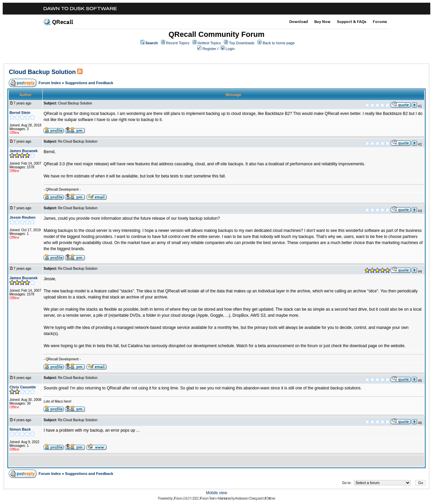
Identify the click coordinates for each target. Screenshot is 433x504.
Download (299, 22)
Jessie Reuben (22, 217)
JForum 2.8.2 (181, 498)
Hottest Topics (209, 43)
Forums (380, 22)
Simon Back (20, 429)
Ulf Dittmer (269, 498)
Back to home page (279, 43)
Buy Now (322, 22)
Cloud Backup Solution (42, 72)
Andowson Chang (246, 498)
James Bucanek (24, 151)
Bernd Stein (20, 113)
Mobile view (217, 493)
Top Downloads (242, 43)
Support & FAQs (352, 22)
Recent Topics (178, 43)
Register (209, 49)
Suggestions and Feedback (89, 83)
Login (230, 49)
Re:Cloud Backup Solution (78, 141)
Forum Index (50, 83)
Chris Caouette (23, 387)
